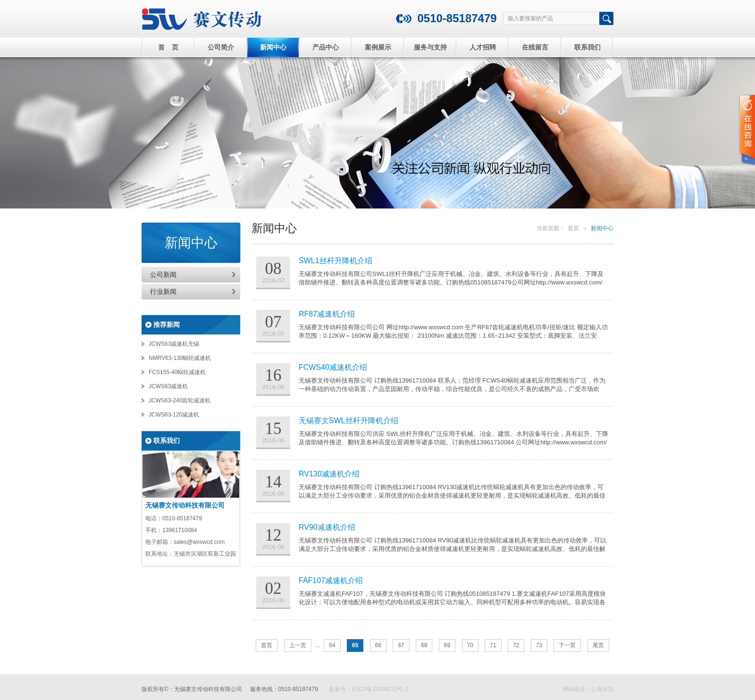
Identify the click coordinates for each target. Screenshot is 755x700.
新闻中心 (273, 47)
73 (539, 645)
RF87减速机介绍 (327, 314)
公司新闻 (163, 275)
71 (493, 645)
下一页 (567, 645)
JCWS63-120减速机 (174, 415)
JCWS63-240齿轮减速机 (180, 400)
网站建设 (574, 689)
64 (332, 645)
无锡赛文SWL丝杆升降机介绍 (348, 421)
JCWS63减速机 (168, 386)
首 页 (168, 47)
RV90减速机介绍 (327, 527)
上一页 (298, 645)
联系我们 (587, 47)
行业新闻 (163, 292)
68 (424, 645)
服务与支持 (430, 47)
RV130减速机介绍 (329, 474)
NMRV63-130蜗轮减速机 (180, 358)
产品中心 (326, 47)
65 (355, 645)
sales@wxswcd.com (199, 542)
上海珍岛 (602, 689)
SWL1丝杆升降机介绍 (336, 261)
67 (401, 645)
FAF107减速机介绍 (331, 580)
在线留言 (535, 47)
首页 (573, 228)
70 (470, 645)
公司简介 (221, 47)
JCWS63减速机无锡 (174, 344)
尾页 (598, 645)
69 (447, 645)
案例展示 (378, 47)
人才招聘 (483, 47)
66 (378, 645)
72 (516, 645)
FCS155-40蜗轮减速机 (177, 372)
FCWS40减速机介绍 (333, 367)
